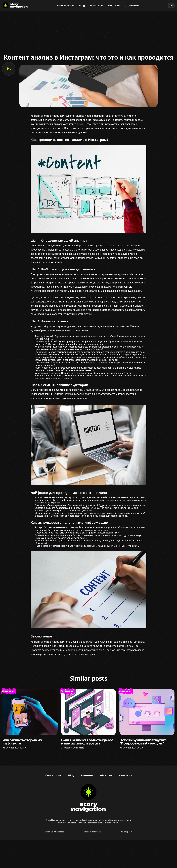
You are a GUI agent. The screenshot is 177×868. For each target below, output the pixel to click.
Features (96, 6)
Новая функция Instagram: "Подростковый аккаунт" (144, 763)
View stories (65, 6)
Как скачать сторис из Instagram (23, 763)
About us (114, 6)
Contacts (132, 6)
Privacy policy (126, 859)
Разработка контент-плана (54, 543)
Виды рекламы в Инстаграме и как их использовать (88, 763)
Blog (82, 6)
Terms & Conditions (92, 859)
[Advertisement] (88, 30)
